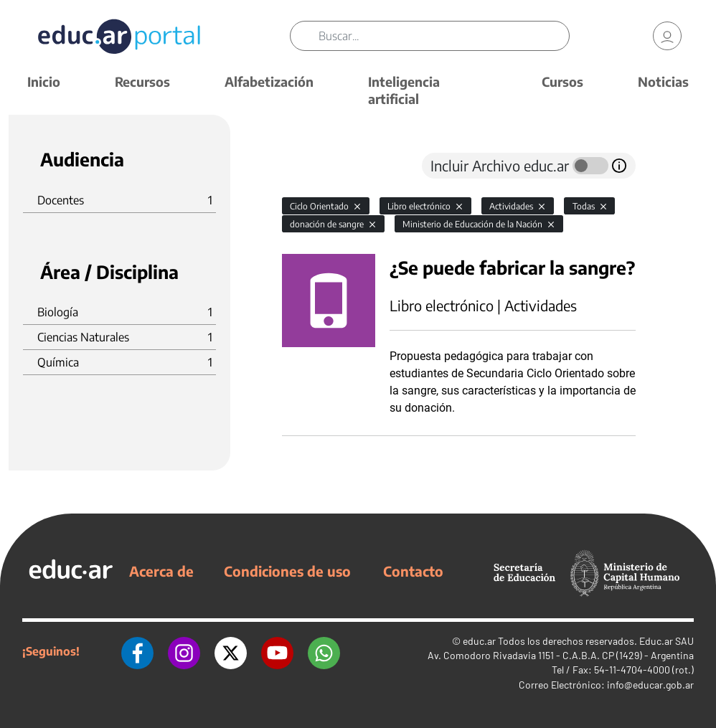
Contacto (413, 571)
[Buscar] (444, 36)
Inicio (44, 81)
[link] (667, 36)
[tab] (311, 166)
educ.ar (479, 641)
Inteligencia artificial (404, 90)
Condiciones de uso (287, 571)
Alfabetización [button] (269, 81)
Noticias (663, 81)
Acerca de (161, 571)
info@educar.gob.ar (650, 685)
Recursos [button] (142, 81)
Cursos (562, 81)
